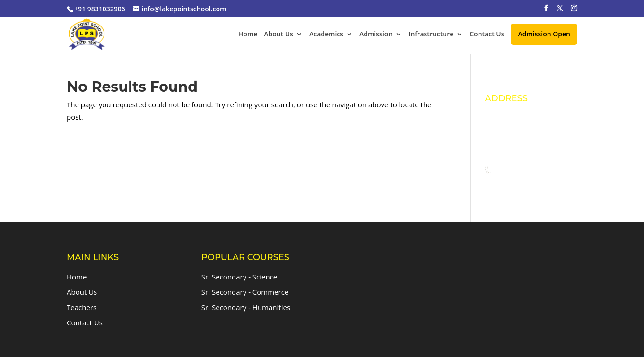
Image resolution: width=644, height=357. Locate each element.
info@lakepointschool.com (538, 189)
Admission (376, 35)
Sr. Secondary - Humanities (246, 307)
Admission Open (544, 34)
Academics (326, 35)
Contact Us (487, 35)
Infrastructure (431, 35)
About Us (278, 35)
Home (248, 35)
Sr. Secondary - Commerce (245, 292)
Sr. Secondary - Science (239, 277)
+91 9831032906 (522, 171)
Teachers (82, 307)
